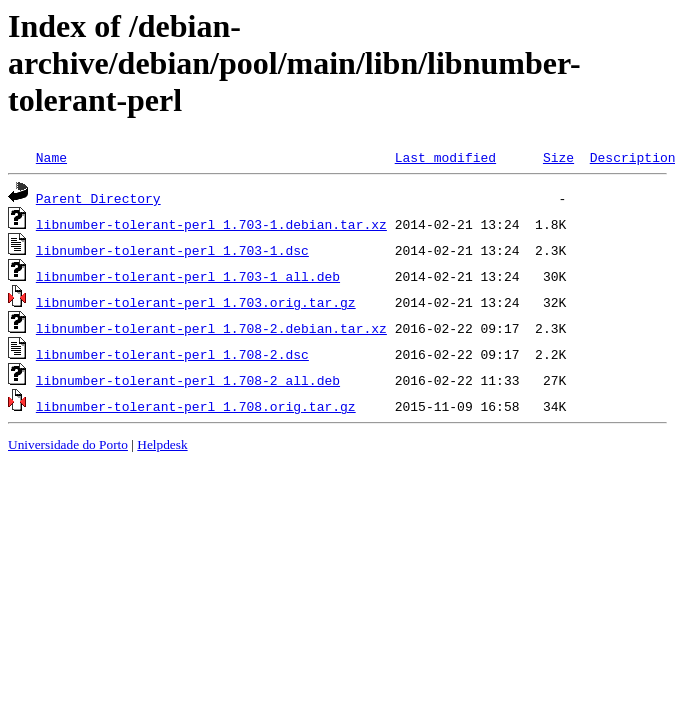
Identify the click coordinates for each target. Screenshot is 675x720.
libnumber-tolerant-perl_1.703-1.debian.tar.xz (211, 224)
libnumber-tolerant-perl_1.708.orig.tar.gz (196, 406)
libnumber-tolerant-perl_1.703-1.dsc (172, 250)
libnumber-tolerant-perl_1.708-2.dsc (172, 354)
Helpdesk (162, 444)
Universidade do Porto (68, 444)
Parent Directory (98, 198)
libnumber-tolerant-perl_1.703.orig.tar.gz (196, 302)
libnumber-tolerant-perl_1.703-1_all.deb (188, 276)
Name (51, 157)
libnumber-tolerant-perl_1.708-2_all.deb (188, 380)
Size (558, 157)
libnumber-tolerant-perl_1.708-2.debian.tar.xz (211, 328)
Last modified (445, 157)
